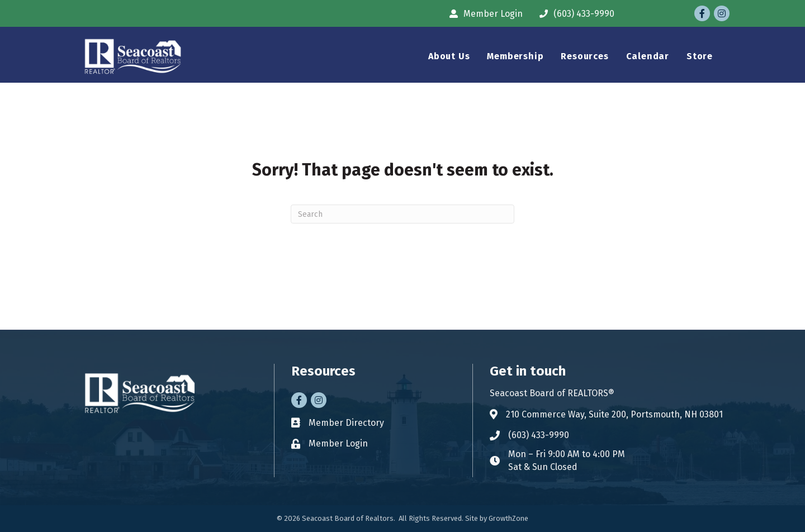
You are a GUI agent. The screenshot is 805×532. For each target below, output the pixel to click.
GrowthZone (508, 518)
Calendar (648, 56)
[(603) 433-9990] (574, 14)
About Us (449, 56)
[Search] (402, 214)
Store (700, 56)
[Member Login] (483, 14)
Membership (515, 56)
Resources (584, 56)
